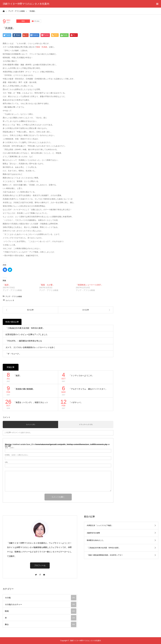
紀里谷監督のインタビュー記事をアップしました (27, 334)
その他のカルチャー (41, 604)
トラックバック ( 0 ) (86, 424)
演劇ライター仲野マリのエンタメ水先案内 (26, 4)
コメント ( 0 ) (30, 424)
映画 (23, 21)
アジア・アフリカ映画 (14, 297)
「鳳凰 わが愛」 (47, 285)
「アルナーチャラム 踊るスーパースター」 (88, 389)
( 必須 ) (9, 448)
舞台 (41, 624)
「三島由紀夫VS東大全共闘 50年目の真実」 (25, 328)
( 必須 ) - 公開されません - (17, 455)
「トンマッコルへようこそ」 (81, 375)
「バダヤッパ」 (76, 402)
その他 (41, 598)
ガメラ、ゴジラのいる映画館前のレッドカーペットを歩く (30, 347)
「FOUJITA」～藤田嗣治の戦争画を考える (24, 341)
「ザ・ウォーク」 (13, 354)
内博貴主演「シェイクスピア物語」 (100, 525)
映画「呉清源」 (43, 47)
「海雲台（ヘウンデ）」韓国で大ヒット (31, 402)
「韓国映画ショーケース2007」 (89, 285)
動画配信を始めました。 (96, 540)
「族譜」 (7, 285)
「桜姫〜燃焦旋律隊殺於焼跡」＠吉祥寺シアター (105, 555)
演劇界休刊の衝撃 (93, 533)
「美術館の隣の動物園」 (24, 389)
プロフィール (40, 565)
